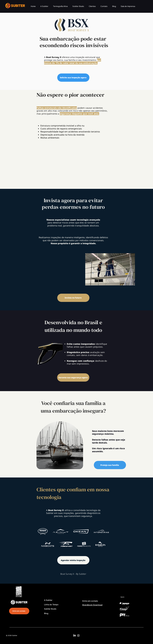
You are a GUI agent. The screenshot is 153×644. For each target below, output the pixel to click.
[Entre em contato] (19, 611)
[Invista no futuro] (73, 298)
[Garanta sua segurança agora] (73, 377)
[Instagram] (78, 635)
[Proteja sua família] (110, 465)
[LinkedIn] (75, 635)
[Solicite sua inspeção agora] (73, 78)
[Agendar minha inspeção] (73, 560)
